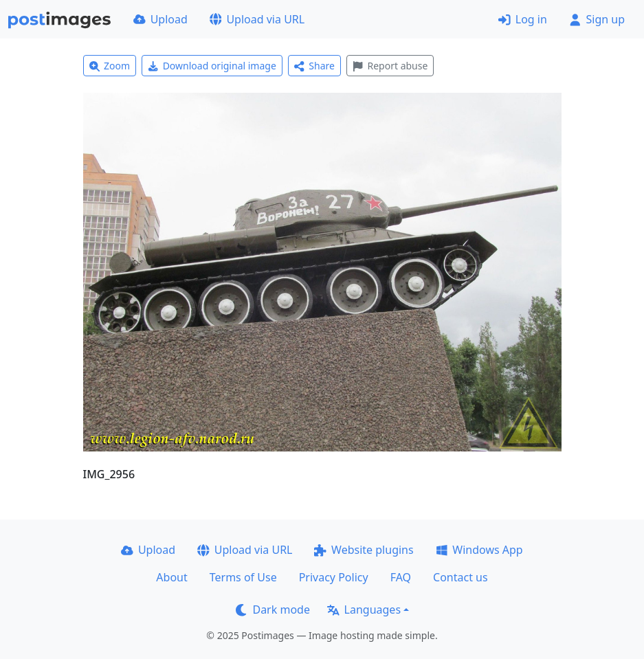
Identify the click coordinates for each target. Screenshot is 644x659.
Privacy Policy (334, 577)
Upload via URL (257, 19)
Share (314, 66)
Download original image (212, 66)
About (171, 577)
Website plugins (364, 550)
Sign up (597, 19)
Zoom (110, 66)
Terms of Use (243, 577)
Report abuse (390, 66)
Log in (523, 19)
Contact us (460, 577)
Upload (160, 19)
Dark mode (273, 610)
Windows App (479, 550)
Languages (364, 610)
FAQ (401, 577)
